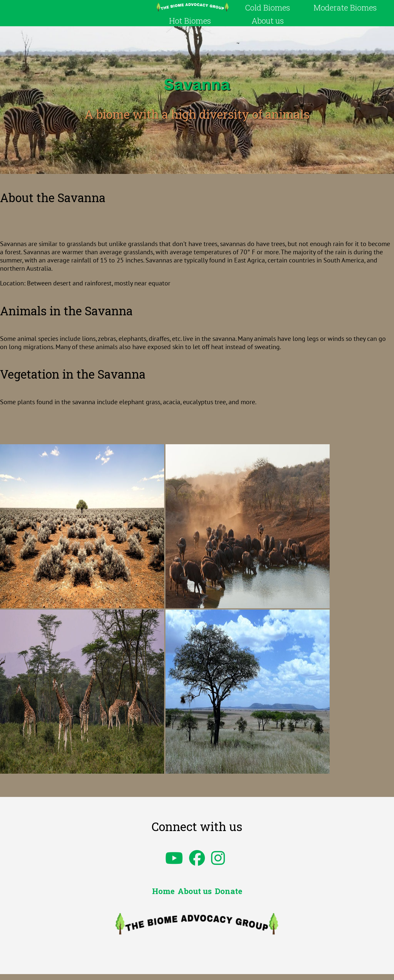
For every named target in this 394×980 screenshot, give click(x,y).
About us (268, 21)
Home (163, 891)
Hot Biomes (190, 21)
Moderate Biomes (345, 8)
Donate (229, 891)
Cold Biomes (267, 8)
